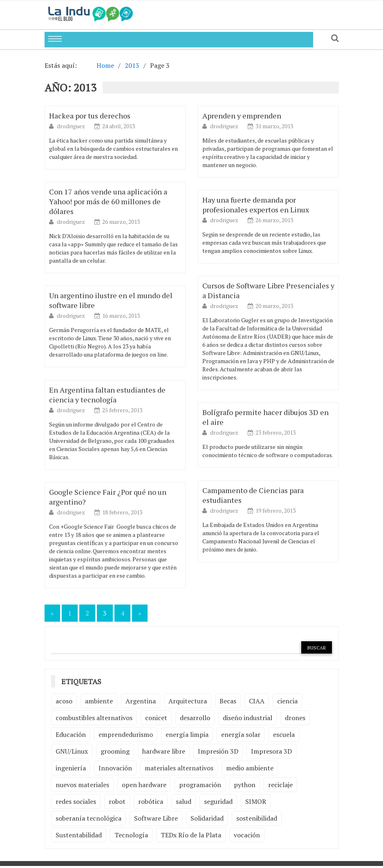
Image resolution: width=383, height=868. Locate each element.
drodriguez (72, 126)
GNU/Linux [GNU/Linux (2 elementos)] (72, 751)
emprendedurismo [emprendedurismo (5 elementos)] (126, 734)
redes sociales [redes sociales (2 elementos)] (76, 801)
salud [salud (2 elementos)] (184, 801)
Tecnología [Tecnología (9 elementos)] (131, 835)
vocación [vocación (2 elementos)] (247, 835)
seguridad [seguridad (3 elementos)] (218, 801)
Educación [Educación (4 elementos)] (71, 734)
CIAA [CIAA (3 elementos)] (257, 701)
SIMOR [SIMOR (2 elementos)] (256, 801)
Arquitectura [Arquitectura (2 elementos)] (188, 701)
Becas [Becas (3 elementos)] (228, 701)
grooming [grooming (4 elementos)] (115, 751)
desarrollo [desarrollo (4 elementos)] (195, 718)
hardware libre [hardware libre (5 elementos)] (164, 751)
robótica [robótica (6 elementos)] (151, 801)
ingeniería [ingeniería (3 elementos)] (71, 768)
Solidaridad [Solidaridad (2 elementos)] (207, 818)
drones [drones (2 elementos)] (295, 718)
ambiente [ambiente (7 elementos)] (99, 701)
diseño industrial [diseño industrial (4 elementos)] (247, 718)
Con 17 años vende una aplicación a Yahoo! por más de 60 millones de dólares (108, 201)
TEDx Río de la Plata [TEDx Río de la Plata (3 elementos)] (191, 835)
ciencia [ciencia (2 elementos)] (287, 701)
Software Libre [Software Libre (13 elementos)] (156, 818)
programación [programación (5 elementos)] (200, 785)
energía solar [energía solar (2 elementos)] (241, 734)
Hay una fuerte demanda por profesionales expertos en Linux (256, 205)
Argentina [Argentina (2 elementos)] (141, 701)
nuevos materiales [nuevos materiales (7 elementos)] (82, 785)
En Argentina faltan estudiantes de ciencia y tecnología (107, 409)
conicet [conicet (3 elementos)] (156, 718)
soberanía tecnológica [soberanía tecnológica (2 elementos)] (88, 818)
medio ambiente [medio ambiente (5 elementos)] (250, 768)
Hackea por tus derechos (90, 116)
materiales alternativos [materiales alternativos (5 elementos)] (179, 768)
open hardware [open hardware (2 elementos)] (144, 785)
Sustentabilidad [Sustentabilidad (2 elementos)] (79, 835)
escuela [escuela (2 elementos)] (284, 734)
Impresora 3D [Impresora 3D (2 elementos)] (271, 751)
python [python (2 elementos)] (245, 785)
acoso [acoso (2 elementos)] (64, 701)
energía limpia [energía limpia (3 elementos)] (187, 734)
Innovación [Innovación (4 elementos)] (115, 768)
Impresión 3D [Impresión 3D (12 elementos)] (218, 751)
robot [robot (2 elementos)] (117, 801)
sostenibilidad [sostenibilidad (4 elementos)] (257, 818)
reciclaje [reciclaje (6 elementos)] (280, 785)
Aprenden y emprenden (242, 116)
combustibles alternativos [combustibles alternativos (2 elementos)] (94, 718)
